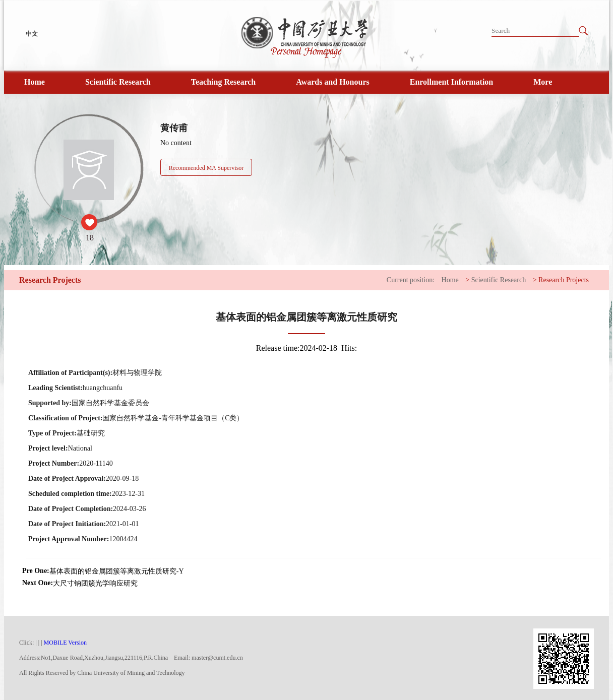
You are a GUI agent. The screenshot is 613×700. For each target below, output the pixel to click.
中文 (32, 34)
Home (35, 82)
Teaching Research (223, 82)
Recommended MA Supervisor (206, 168)
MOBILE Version (65, 643)
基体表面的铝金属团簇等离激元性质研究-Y (117, 571)
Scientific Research (118, 82)
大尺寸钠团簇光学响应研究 (95, 583)
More (543, 82)
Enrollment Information (451, 82)
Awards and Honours (333, 82)
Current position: (411, 280)
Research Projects (564, 280)
